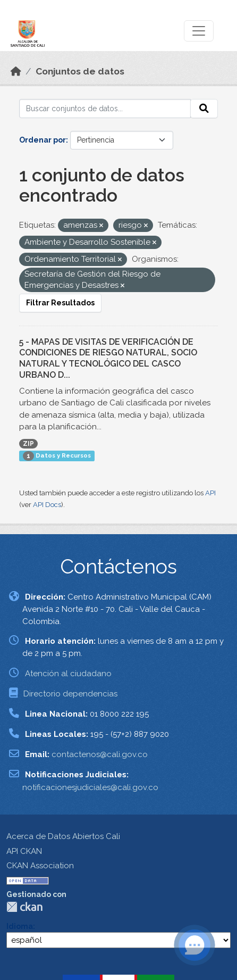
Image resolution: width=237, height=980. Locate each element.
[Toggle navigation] (199, 31)
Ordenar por (43, 140)
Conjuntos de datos (80, 71)
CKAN (24, 907)
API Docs (47, 505)
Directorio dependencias (70, 694)
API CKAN (24, 851)
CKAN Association (40, 866)
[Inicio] (16, 71)
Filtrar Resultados (60, 303)
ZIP (28, 444)
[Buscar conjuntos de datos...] (105, 109)
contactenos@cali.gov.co (100, 754)
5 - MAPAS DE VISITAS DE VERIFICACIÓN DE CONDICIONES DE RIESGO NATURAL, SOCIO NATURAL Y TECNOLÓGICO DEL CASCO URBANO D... (108, 358)
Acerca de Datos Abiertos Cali (63, 836)
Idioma (20, 926)
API (210, 493)
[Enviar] (204, 109)
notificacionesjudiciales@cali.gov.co (90, 787)
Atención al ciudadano (68, 674)
